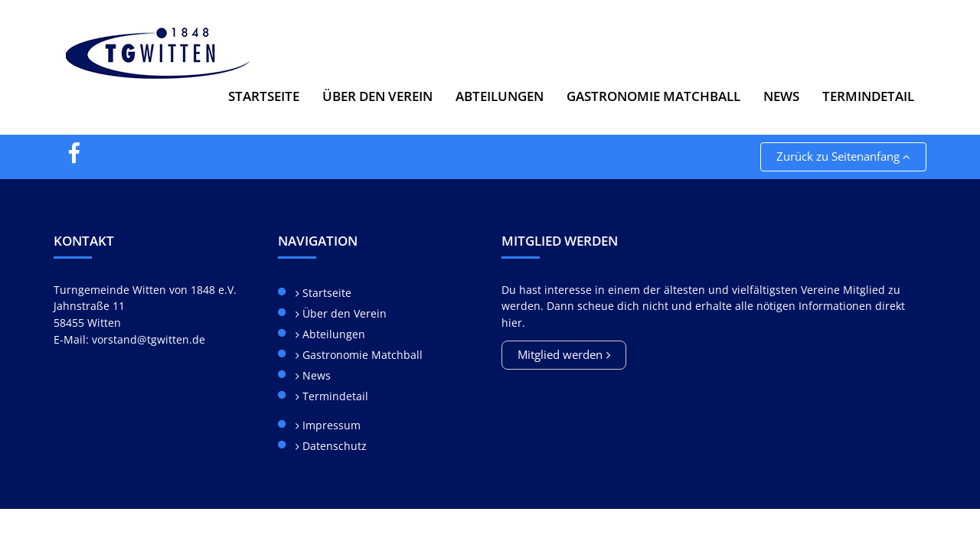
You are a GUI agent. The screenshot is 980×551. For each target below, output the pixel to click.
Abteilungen (332, 334)
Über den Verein (343, 313)
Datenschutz (333, 446)
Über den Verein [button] (377, 96)
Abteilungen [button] (500, 96)
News (781, 96)
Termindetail (868, 96)
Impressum (330, 425)
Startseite (264, 96)
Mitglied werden (560, 354)
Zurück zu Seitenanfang (843, 156)
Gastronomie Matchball (653, 96)
